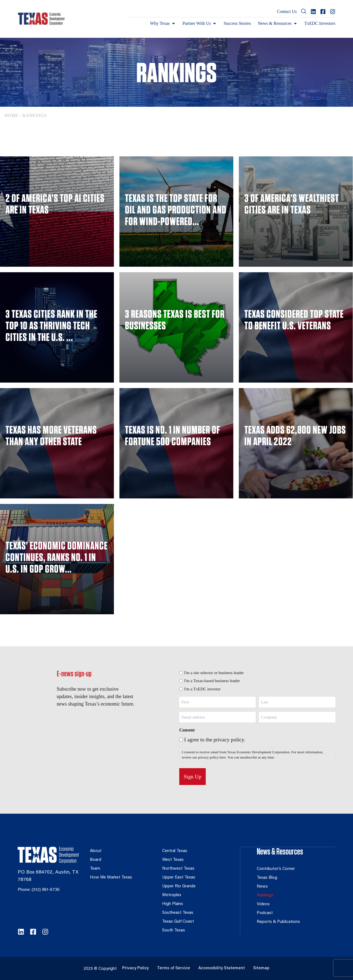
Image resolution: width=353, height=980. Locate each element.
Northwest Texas (179, 869)
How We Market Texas (111, 878)
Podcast (265, 913)
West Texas (173, 860)
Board (96, 860)
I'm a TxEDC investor (202, 689)
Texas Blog (267, 878)
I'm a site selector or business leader (214, 673)
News (262, 886)
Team (95, 869)
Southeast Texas (178, 913)
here (223, 757)
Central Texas (175, 851)
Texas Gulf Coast (178, 922)
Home (11, 115)
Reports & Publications (279, 922)
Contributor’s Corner (276, 869)
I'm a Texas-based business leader (212, 681)
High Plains (173, 904)
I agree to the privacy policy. (215, 740)
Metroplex (172, 895)
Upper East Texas (179, 878)
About (96, 851)
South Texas (174, 930)
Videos (263, 904)
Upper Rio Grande (179, 886)
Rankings (265, 895)
